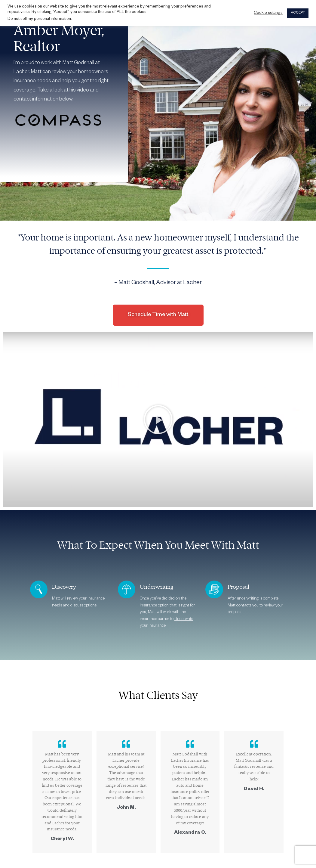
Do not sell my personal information (39, 19)
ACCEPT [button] (298, 13)
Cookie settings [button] (268, 13)
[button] (158, 420)
